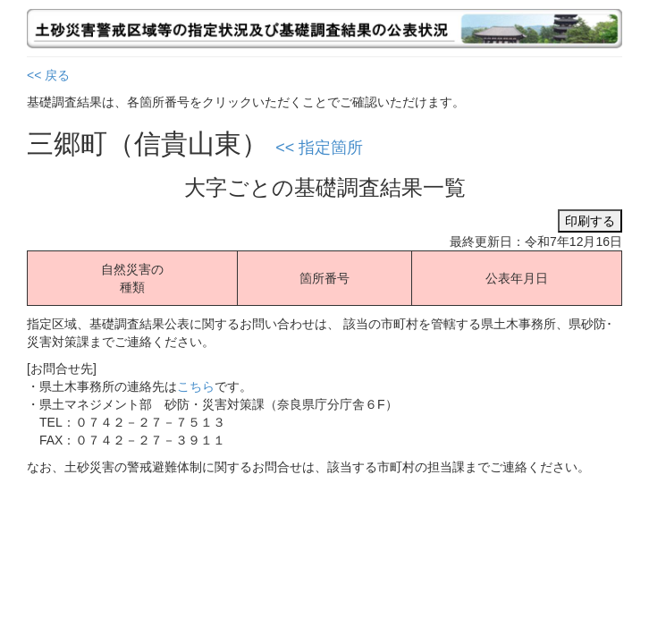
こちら (196, 386)
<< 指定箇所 (319, 148)
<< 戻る (48, 75)
